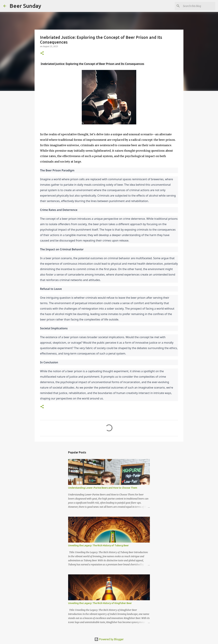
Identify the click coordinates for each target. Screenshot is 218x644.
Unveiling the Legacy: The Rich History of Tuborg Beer (98, 545)
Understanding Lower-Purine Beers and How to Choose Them (103, 488)
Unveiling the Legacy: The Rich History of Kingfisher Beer (100, 603)
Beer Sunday (25, 6)
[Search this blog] (197, 6)
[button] (42, 53)
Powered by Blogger (109, 639)
